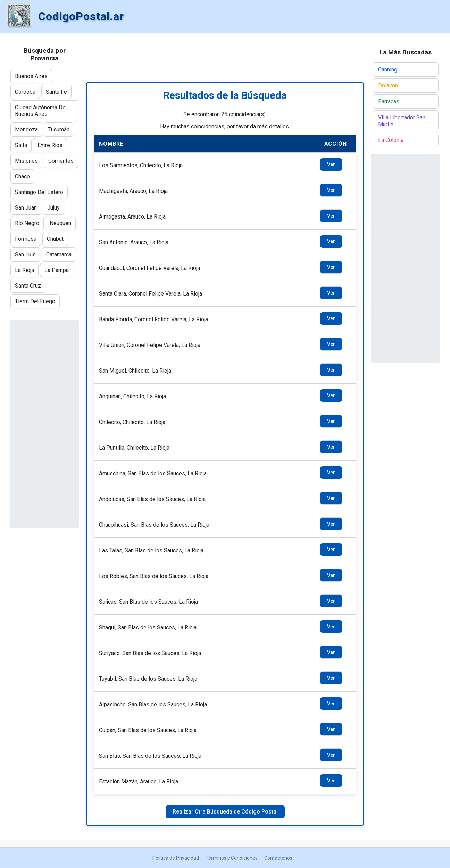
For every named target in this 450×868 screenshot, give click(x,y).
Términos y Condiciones (232, 858)
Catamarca (59, 254)
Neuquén (60, 223)
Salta (21, 145)
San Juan (26, 208)
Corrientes (61, 161)
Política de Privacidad (176, 858)
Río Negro (27, 223)
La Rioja (24, 270)
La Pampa (57, 270)
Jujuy (53, 208)
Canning (388, 70)
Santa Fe (56, 92)
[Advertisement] (225, 58)
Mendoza (26, 130)
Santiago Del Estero (39, 192)
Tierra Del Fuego (35, 301)
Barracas (389, 101)
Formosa (26, 239)
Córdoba (25, 92)
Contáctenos (278, 858)
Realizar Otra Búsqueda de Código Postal (225, 812)
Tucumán (59, 130)
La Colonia (391, 140)
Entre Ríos (50, 145)
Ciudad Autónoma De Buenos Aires (40, 111)
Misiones (26, 161)
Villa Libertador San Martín (402, 121)
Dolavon (388, 86)
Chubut (55, 239)
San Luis (25, 254)
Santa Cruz (28, 286)
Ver (331, 164)
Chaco (22, 176)
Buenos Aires (31, 76)
